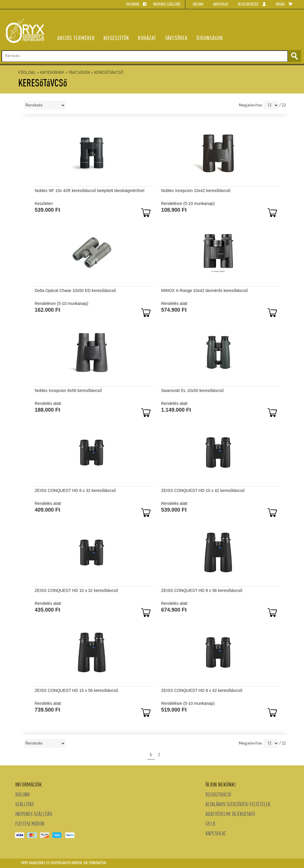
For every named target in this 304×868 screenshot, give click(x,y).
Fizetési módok (30, 824)
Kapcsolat (216, 834)
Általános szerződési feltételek (238, 805)
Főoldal (27, 73)
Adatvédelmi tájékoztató (230, 815)
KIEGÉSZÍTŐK (116, 39)
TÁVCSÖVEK (176, 39)
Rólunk (22, 795)
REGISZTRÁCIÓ (218, 795)
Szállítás (25, 805)
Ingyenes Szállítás (34, 815)
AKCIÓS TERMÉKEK (76, 39)
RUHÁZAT (147, 39)
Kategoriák (52, 73)
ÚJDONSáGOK (210, 39)
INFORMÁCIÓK (29, 785)
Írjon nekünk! (221, 785)
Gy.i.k (210, 824)
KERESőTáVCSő (108, 73)
